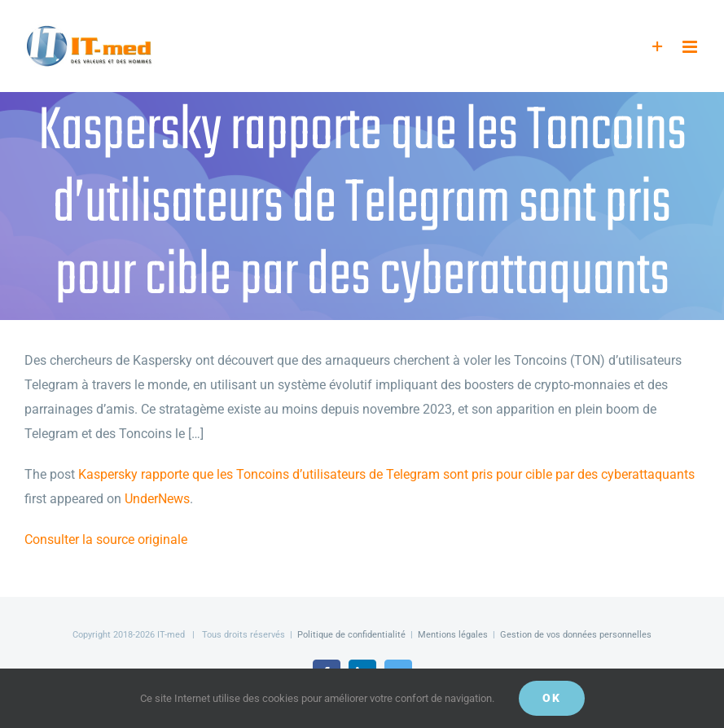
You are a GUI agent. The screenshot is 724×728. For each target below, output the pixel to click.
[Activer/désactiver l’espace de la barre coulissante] (658, 47)
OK (552, 698)
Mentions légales (453, 635)
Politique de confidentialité (351, 635)
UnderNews (157, 499)
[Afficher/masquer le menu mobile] (691, 47)
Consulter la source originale (106, 539)
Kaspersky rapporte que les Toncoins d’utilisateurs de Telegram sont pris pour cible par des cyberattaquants (386, 474)
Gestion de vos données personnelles (576, 635)
